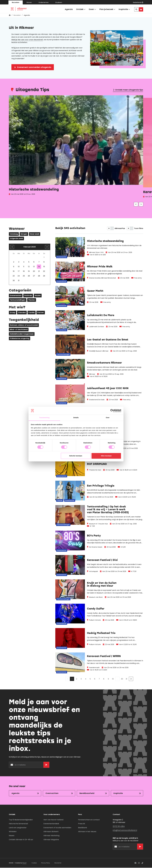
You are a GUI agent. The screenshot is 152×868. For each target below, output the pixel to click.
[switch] (110, 229)
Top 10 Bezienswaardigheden (21, 820)
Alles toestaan (106, 456)
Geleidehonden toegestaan (22, 334)
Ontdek (81, 9)
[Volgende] (141, 205)
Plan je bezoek (107, 9)
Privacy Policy (46, 863)
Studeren (59, 2)
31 (126, 679)
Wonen (29, 2)
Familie (32, 313)
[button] (138, 2)
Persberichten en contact (89, 820)
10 (113, 679)
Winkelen (13, 832)
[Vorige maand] (12, 247)
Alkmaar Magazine (51, 840)
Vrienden (22, 313)
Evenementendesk (51, 824)
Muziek (38, 296)
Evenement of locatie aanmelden (57, 828)
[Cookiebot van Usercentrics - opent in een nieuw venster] (112, 411)
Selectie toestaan (76, 456)
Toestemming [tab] (44, 418)
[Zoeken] (136, 9)
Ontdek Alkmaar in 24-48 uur (21, 840)
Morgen (24, 234)
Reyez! (24, 863)
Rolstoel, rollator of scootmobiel (24, 325)
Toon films (139, 229)
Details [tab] (76, 418)
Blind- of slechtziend (19, 330)
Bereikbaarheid (87, 794)
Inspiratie (124, 9)
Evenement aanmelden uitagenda (34, 68)
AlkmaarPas (120, 229)
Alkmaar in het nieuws (87, 832)
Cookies (34, 863)
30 (122, 679)
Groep (13, 313)
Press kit (82, 824)
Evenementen (16, 296)
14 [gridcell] (39, 267)
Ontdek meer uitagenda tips (129, 90)
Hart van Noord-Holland (53, 820)
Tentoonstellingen (18, 300)
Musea (12, 836)
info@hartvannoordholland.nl (125, 831)
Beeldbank (83, 828)
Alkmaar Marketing (51, 836)
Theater (32, 300)
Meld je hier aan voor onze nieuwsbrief (27, 40)
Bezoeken (16, 2)
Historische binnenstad (18, 824)
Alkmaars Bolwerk (51, 832)
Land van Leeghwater (18, 828)
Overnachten (52, 794)
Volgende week (16, 239)
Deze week (35, 234)
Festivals (28, 296)
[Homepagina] (10, 16)
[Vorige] (136, 205)
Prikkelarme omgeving (20, 339)
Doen (92, 9)
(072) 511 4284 (119, 827)
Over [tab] (108, 418)
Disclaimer (58, 863)
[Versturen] (46, 765)
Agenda (69, 9)
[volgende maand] (47, 247)
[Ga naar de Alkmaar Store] (141, 9)
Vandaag (14, 234)
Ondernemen (44, 2)
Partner (41, 313)
